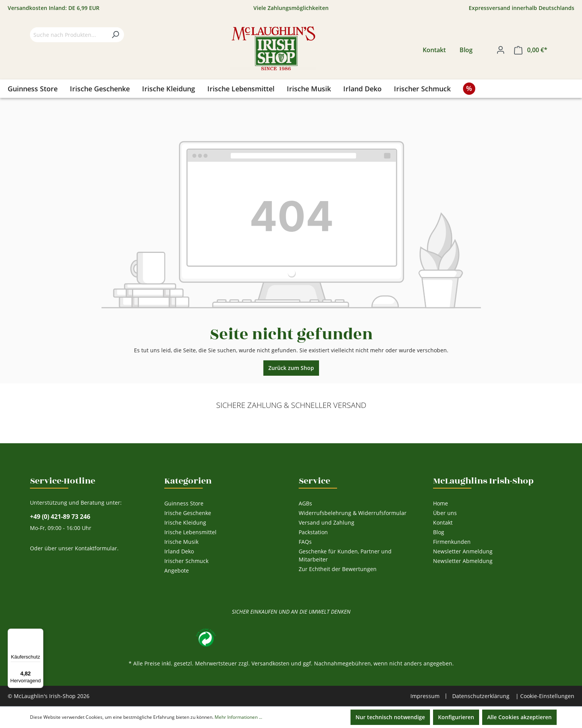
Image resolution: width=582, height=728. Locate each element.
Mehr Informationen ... (238, 717)
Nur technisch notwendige (390, 717)
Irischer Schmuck (186, 561)
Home (441, 503)
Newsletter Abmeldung (463, 561)
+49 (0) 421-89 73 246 (60, 517)
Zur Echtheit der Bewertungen (338, 569)
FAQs (305, 542)
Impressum (425, 696)
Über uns (445, 513)
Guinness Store (184, 503)
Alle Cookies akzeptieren (519, 717)
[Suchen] (115, 35)
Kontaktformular (96, 548)
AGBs (305, 503)
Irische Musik (181, 542)
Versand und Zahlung (327, 522)
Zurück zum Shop (291, 368)
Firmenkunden (452, 542)
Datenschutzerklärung (481, 696)
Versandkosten (270, 663)
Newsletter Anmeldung (463, 551)
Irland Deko (179, 551)
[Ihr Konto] (501, 50)
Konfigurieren (456, 717)
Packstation (313, 532)
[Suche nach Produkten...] (68, 35)
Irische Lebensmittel (190, 532)
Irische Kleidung (185, 522)
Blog (466, 50)
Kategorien (188, 481)
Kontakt (434, 50)
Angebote (177, 570)
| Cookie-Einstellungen (545, 696)
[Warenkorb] (531, 50)
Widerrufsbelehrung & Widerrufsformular (353, 513)
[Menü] (39, 633)
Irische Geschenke (188, 513)
